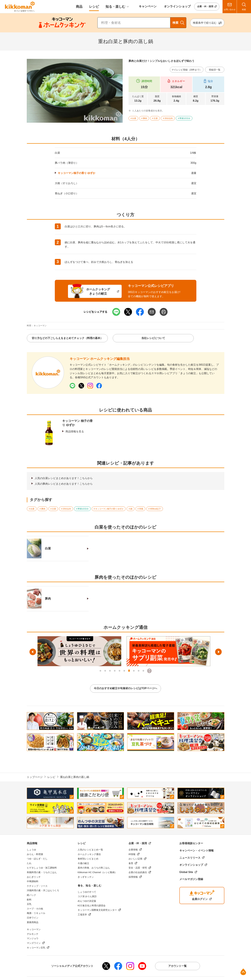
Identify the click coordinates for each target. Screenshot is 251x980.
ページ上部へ (243, 972)
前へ (33, 652)
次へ (218, 652)
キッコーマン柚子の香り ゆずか (77, 173)
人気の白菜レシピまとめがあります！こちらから (64, 478)
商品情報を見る (75, 431)
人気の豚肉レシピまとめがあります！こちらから (64, 484)
